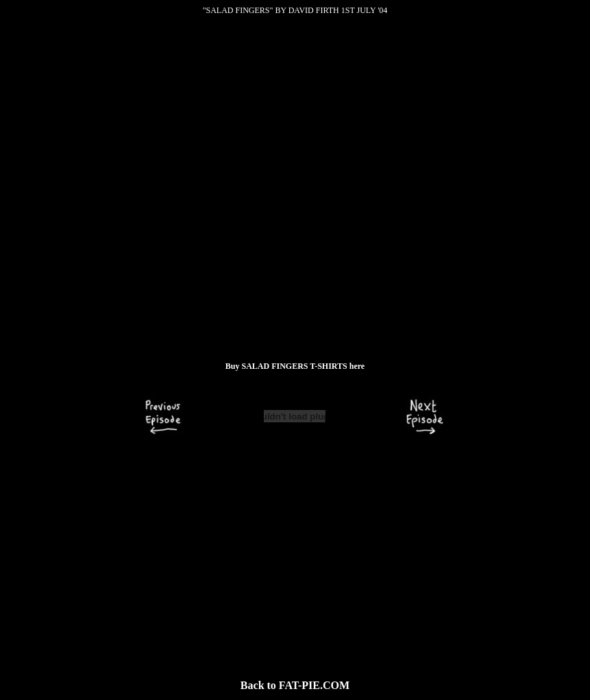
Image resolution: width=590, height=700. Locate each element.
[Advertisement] (295, 557)
